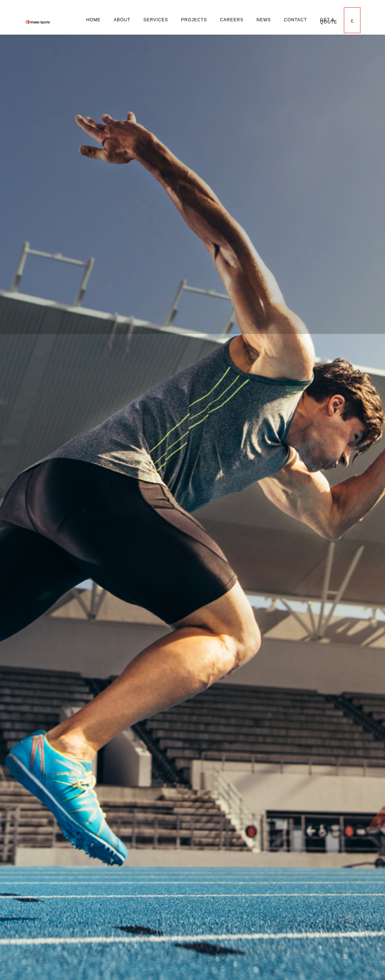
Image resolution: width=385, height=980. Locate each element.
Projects (194, 20)
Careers (232, 20)
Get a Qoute (329, 21)
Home (93, 20)
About (122, 20)
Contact (296, 20)
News (264, 20)
